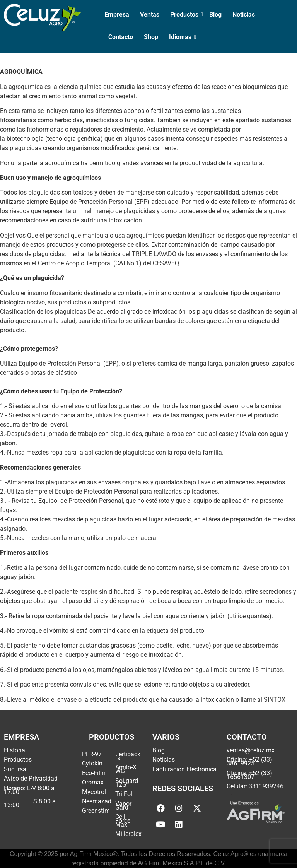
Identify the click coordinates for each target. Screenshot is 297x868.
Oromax (93, 782)
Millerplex (128, 834)
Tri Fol (124, 794)
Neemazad (97, 801)
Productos (185, 15)
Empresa (117, 15)
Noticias (244, 15)
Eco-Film (94, 773)
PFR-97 (92, 754)
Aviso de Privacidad (31, 778)
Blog (215, 15)
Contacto (121, 37)
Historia (15, 750)
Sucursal (16, 769)
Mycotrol (94, 792)
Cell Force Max (123, 821)
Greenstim (96, 811)
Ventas (150, 15)
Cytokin (92, 763)
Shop (151, 37)
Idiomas (181, 37)
